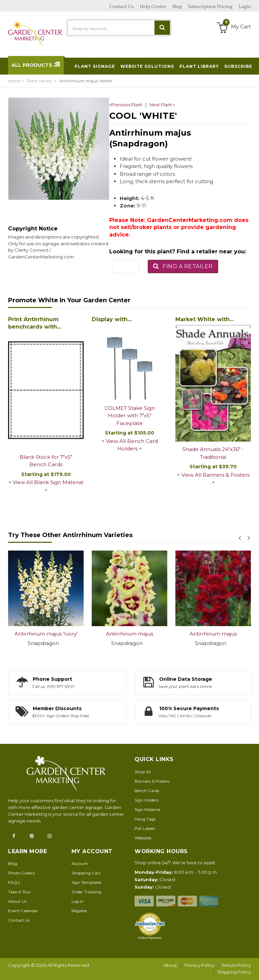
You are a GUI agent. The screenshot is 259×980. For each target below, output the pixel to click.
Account (80, 863)
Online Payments (150, 938)
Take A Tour (20, 892)
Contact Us (19, 920)
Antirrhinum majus (129, 634)
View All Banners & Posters (215, 475)
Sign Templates (86, 882)
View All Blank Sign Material (48, 482)
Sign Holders (147, 800)
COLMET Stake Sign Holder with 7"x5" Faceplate (130, 416)
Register (79, 911)
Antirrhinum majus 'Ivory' (46, 634)
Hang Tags (145, 819)
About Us (17, 901)
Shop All (143, 772)
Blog (13, 863)
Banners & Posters (152, 781)
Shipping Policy (234, 972)
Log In (78, 901)
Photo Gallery (22, 873)
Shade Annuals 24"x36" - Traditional (213, 453)
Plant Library (40, 81)
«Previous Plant (126, 105)
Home (14, 81)
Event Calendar (23, 911)
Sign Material (147, 809)
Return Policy (236, 965)
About (170, 965)
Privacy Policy (199, 965)
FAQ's (14, 882)
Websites (143, 838)
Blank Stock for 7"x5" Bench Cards (46, 461)
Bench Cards (147, 791)
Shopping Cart (86, 873)
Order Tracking (86, 892)
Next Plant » (162, 105)
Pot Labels (145, 828)
